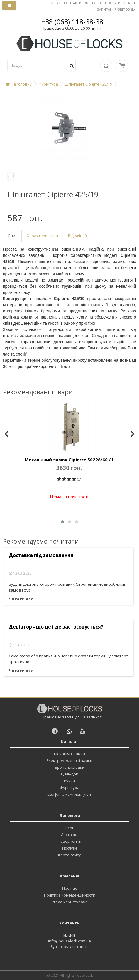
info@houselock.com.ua (69, 941)
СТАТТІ (129, 3)
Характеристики (43, 236)
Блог (69, 828)
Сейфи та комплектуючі (69, 794)
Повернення (69, 841)
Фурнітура (70, 788)
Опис (12, 236)
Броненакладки (70, 767)
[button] (62, 522)
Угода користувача (70, 902)
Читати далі (22, 599)
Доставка (70, 835)
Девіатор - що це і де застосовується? (56, 627)
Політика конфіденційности (70, 895)
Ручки (69, 781)
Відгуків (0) (78, 236)
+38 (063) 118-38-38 (72, 22)
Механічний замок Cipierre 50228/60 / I (69, 460)
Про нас (69, 888)
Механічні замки (69, 754)
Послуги (69, 848)
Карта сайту (69, 855)
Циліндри (70, 774)
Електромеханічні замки (69, 760)
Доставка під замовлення (41, 555)
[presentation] (7, 434)
